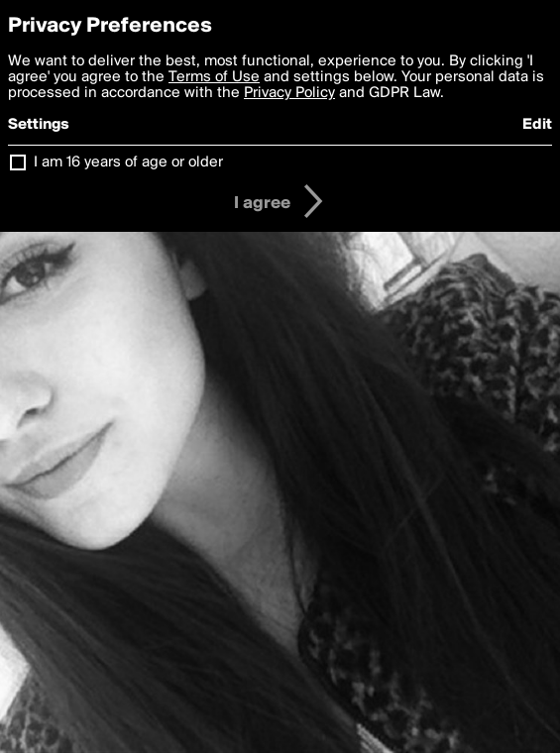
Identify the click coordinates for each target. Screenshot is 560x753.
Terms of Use (214, 77)
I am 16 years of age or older (128, 162)
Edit (537, 125)
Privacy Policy (289, 93)
